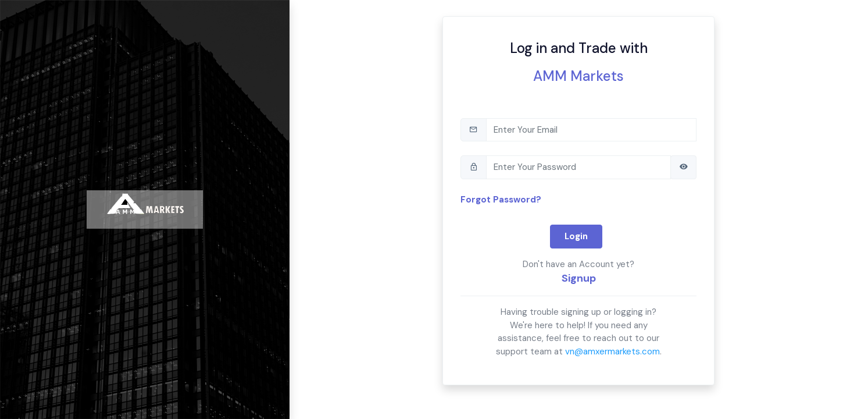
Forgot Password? (501, 200)
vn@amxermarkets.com (612, 351)
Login (576, 236)
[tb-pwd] (578, 167)
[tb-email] (591, 130)
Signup (579, 278)
